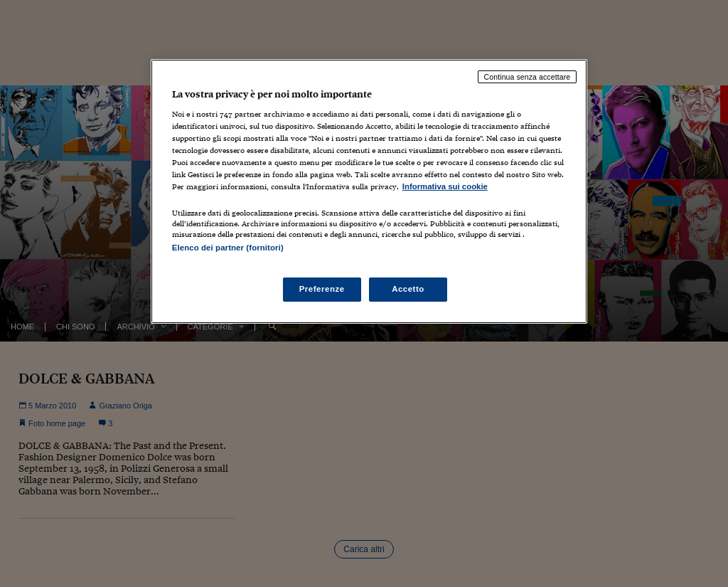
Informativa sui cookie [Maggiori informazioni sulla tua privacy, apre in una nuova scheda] (445, 186)
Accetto (408, 289)
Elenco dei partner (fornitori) (228, 248)
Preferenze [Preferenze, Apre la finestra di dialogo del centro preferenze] (322, 289)
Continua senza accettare (528, 77)
